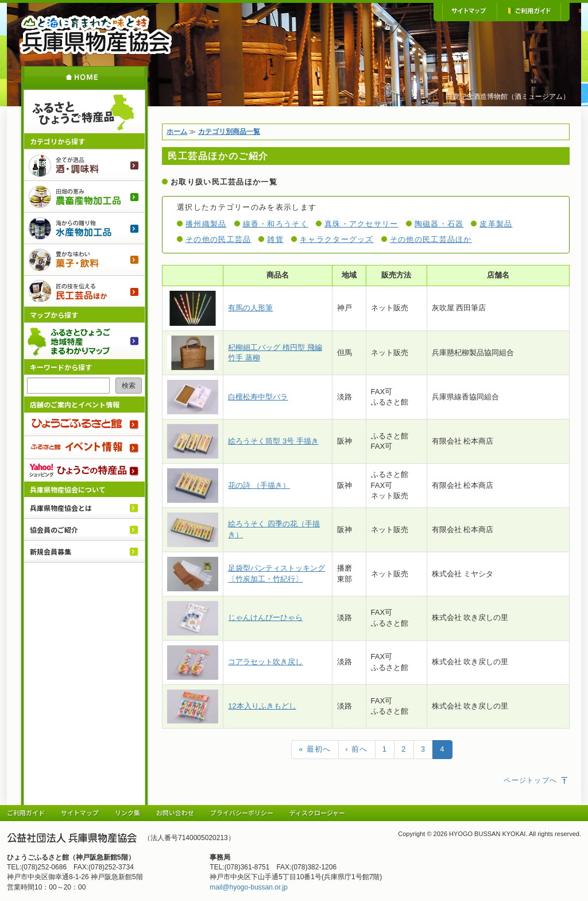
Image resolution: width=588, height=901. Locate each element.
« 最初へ (315, 749)
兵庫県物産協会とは (61, 508)
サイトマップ (469, 11)
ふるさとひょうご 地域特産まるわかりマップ (84, 341)
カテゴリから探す (57, 141)
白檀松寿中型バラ (258, 397)
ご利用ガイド (529, 11)
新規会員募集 (51, 551)
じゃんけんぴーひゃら (265, 617)
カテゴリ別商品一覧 (229, 132)
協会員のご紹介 (54, 530)
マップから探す (54, 315)
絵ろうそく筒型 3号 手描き (273, 441)
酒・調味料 (84, 165)
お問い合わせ (175, 813)
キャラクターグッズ (337, 239)
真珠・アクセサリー (361, 224)
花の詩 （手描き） (259, 485)
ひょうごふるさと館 (84, 424)
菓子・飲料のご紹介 (84, 259)
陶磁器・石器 (439, 224)
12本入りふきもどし (262, 706)
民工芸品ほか (84, 291)
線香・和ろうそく (276, 224)
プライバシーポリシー (242, 813)
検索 (129, 386)
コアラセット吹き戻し (265, 662)
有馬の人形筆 (250, 308)
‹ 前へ (357, 749)
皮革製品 (496, 224)
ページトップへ (536, 781)
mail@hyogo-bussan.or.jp (249, 887)
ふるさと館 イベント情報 (84, 447)
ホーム (84, 77)
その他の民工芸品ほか (431, 239)
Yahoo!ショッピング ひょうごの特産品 (84, 470)
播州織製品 (206, 224)
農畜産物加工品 (84, 196)
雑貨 (275, 239)
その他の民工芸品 (218, 239)
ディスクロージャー (317, 813)
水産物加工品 (84, 228)
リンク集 (127, 813)
